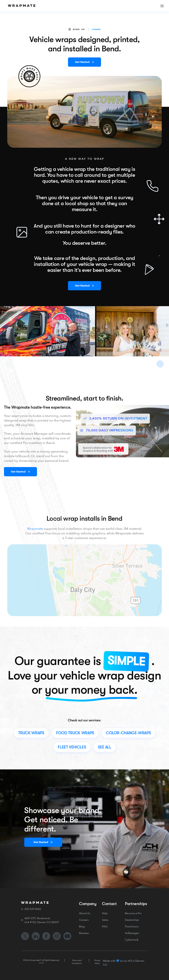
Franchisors (132, 927)
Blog (82, 927)
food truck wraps (75, 733)
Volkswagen (132, 933)
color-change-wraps (128, 733)
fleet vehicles (72, 747)
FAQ (105, 927)
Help (105, 913)
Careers (84, 920)
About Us (85, 913)
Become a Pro (133, 913)
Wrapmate (35, 529)
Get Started (82, 62)
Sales (105, 920)
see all (104, 747)
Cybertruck (132, 940)
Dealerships (132, 920)
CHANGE (96, 29)
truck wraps (31, 733)
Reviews (84, 933)
